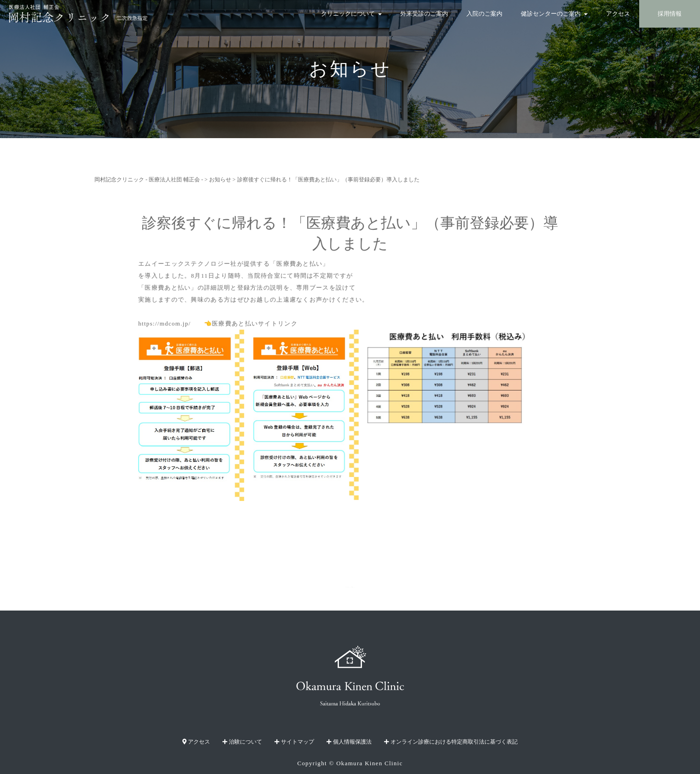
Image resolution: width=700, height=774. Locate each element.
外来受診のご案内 (424, 14)
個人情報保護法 (349, 742)
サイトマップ (294, 742)
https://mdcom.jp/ (169, 323)
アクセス (618, 14)
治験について (242, 742)
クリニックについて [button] (351, 14)
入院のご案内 (484, 14)
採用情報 (670, 14)
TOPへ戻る (350, 587)
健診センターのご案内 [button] (554, 14)
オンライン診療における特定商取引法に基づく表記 (451, 742)
